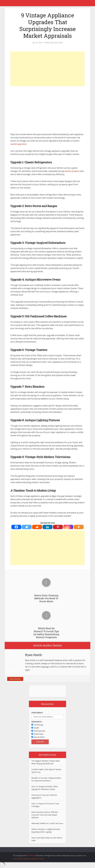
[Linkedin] (47, 527)
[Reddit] (37, 527)
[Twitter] (27, 527)
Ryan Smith (58, 43)
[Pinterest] (58, 527)
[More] (79, 527)
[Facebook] (16, 527)
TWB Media (31, 855)
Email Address (37, 713)
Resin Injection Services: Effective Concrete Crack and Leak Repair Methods (45, 815)
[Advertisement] (47, 69)
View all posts (15, 679)
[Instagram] (68, 527)
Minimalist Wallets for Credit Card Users (47, 823)
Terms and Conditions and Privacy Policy (29, 859)
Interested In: (37, 722)
